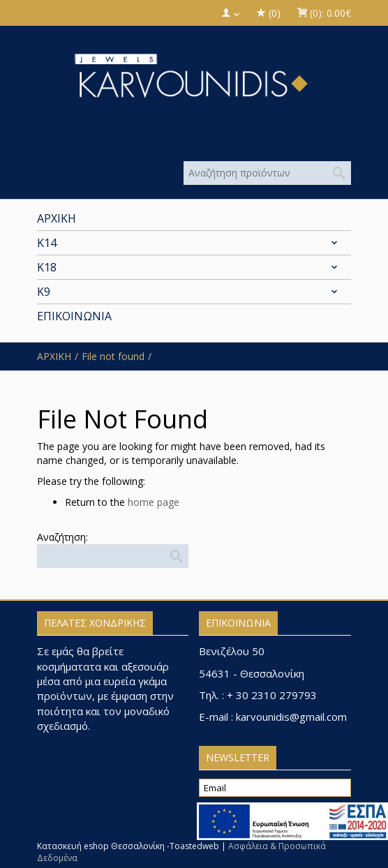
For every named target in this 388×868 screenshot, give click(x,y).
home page (154, 502)
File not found (113, 356)
